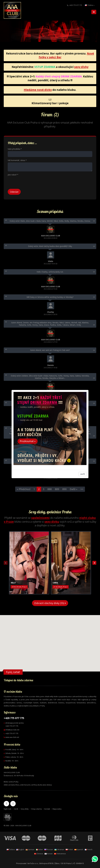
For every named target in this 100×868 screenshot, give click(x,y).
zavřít (83, 474)
